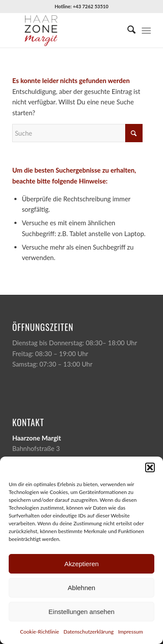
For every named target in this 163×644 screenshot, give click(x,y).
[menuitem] (127, 30)
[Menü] (146, 30)
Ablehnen (81, 588)
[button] (150, 467)
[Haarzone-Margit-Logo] (68, 30)
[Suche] (127, 30)
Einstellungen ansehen (82, 612)
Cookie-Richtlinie (40, 632)
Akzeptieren (81, 564)
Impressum (131, 632)
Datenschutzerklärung (89, 632)
